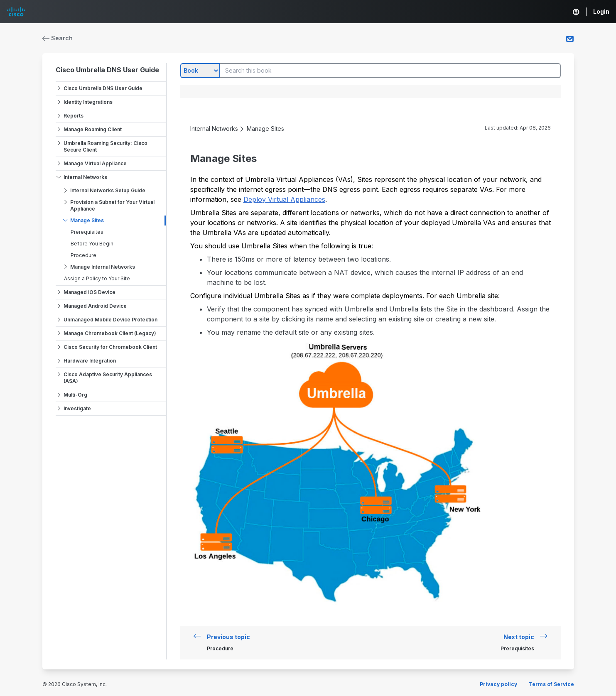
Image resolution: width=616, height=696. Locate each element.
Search (58, 38)
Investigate (77, 408)
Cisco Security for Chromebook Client (110, 347)
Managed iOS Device (90, 292)
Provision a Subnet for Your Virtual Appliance (112, 205)
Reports (74, 116)
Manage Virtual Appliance (95, 163)
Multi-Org (75, 395)
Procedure (83, 255)
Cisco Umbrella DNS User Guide (107, 70)
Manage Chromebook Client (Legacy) (110, 333)
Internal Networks (85, 177)
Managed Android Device (95, 306)
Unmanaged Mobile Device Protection (110, 320)
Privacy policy (498, 684)
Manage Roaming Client (93, 129)
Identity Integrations (88, 102)
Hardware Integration (90, 361)
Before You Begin (92, 244)
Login (601, 11)
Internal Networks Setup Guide (108, 190)
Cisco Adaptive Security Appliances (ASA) (108, 378)
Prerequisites (87, 232)
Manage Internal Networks (103, 267)
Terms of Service (551, 684)
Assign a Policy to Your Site (97, 278)
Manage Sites (87, 220)
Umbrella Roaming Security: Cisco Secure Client (106, 146)
